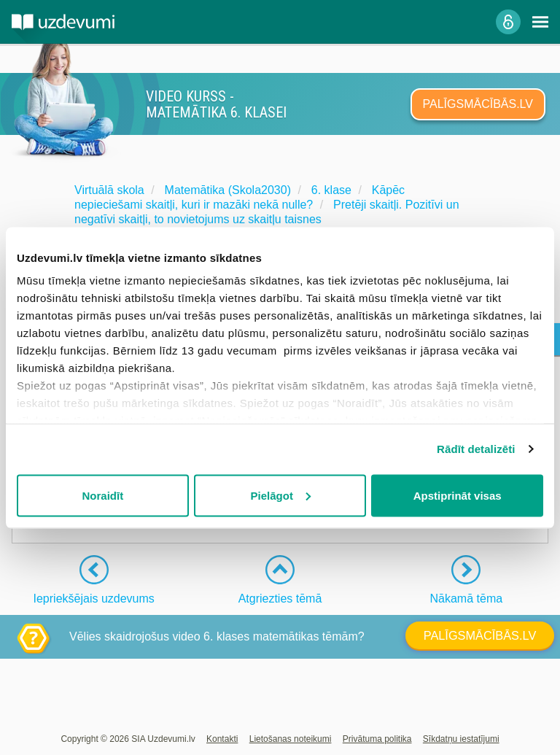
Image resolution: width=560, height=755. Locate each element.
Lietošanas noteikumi (291, 739)
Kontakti (222, 739)
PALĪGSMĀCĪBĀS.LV (478, 104)
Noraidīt (102, 495)
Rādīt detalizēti (476, 449)
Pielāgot (281, 495)
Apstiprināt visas (458, 495)
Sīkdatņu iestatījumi (461, 739)
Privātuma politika (377, 739)
